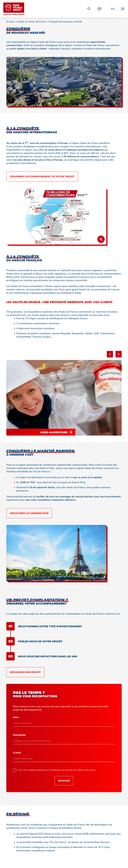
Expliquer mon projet (25, 672)
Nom (17, 717)
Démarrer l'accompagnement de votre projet (42, 176)
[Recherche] (89, 9)
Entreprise (20, 735)
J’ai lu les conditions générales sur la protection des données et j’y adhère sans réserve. (57, 770)
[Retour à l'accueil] (14, 9)
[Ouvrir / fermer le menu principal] (123, 9)
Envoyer (64, 781)
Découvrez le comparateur (29, 513)
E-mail (18, 753)
